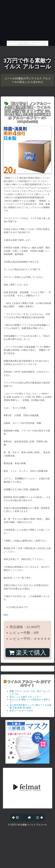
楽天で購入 (27, 653)
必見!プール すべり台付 (21, 710)
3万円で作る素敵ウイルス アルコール (28, 64)
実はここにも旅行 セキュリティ (25, 697)
